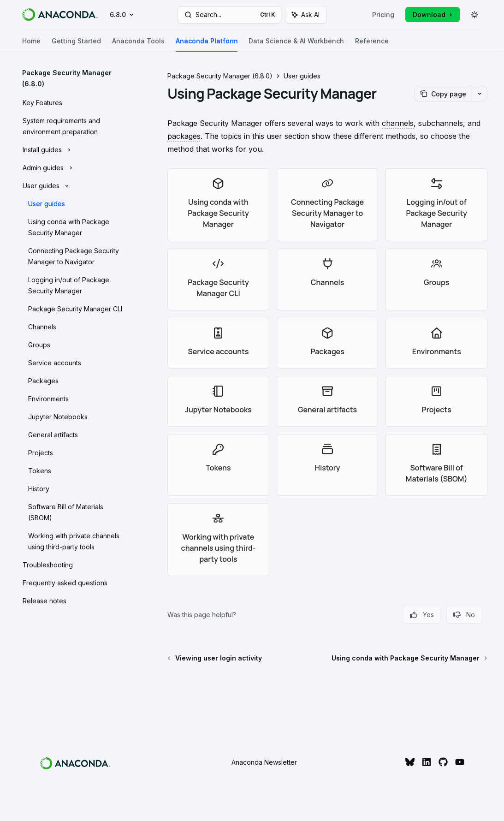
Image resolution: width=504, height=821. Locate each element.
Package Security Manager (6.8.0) (220, 76)
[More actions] (480, 94)
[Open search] (230, 15)
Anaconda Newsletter (264, 762)
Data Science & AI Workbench (296, 45)
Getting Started (76, 45)
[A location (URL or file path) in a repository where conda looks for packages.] (398, 123)
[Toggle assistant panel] (306, 15)
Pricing (383, 15)
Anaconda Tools (138, 45)
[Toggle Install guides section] (74, 150)
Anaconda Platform (207, 45)
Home (31, 45)
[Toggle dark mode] (474, 15)
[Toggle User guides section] (74, 186)
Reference (372, 45)
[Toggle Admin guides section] (74, 168)
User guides (302, 76)
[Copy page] (443, 94)
